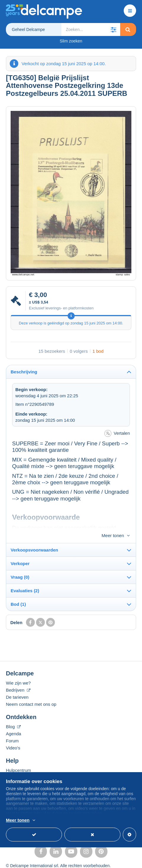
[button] (114, 29)
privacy (59, 860)
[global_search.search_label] (91, 29)
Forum (12, 731)
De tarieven (17, 687)
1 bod (98, 351)
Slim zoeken (71, 41)
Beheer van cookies (86, 860)
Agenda (14, 724)
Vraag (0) (20, 567)
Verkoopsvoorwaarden (34, 540)
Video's (13, 738)
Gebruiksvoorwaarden (26, 860)
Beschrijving (24, 372)
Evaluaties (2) (25, 581)
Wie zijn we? (18, 673)
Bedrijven (18, 680)
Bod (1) (18, 594)
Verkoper (20, 554)
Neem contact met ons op (31, 694)
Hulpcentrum (18, 760)
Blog (13, 717)
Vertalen (117, 433)
